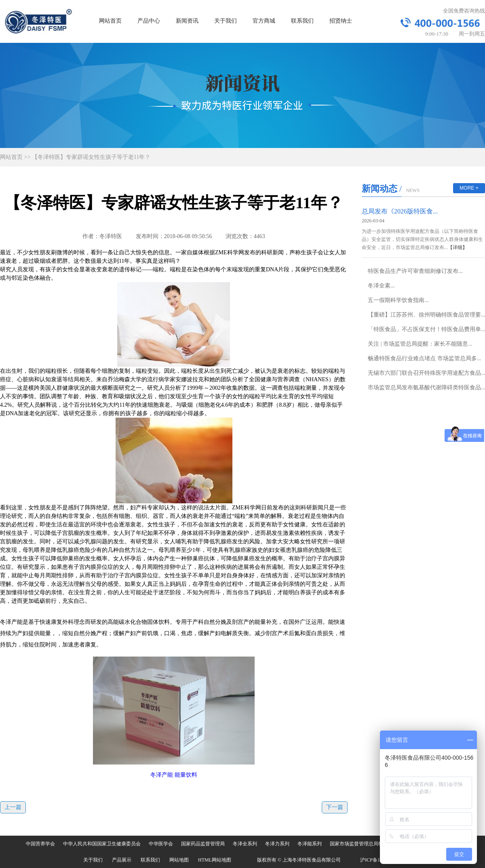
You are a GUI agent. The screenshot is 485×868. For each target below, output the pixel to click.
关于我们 (226, 21)
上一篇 (13, 807)
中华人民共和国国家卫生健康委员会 (102, 844)
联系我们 (302, 21)
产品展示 (122, 860)
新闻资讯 (187, 21)
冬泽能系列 (310, 844)
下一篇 (335, 807)
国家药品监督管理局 (203, 844)
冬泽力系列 (277, 844)
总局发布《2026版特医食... (400, 211)
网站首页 (110, 21)
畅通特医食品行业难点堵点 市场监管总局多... (424, 358)
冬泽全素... (381, 286)
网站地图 (179, 860)
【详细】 (458, 247)
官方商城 (264, 21)
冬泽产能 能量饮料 (174, 775)
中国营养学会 (40, 844)
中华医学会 (161, 844)
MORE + (469, 188)
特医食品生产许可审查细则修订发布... (415, 271)
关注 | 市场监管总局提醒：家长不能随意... (420, 344)
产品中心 (149, 21)
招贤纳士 (341, 21)
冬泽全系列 (245, 844)
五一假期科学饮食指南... (398, 300)
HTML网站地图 (215, 860)
